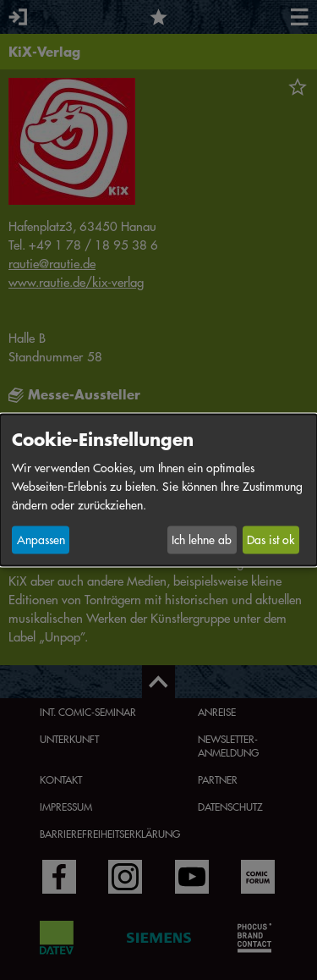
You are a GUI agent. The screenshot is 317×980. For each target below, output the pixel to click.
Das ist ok (271, 540)
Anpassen (41, 540)
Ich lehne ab (202, 540)
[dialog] (158, 490)
